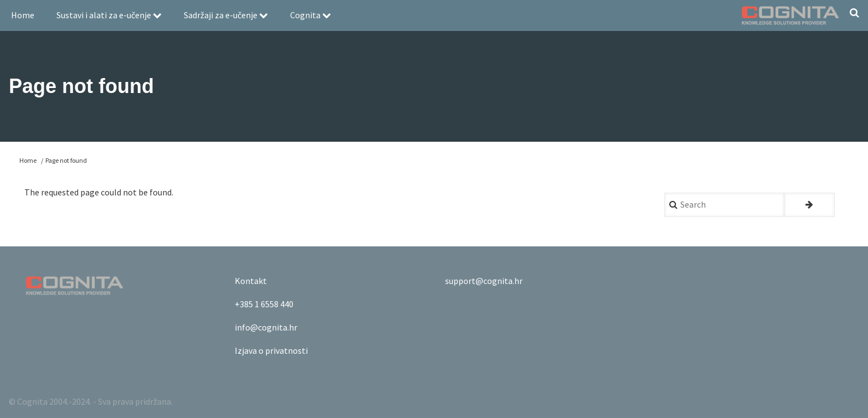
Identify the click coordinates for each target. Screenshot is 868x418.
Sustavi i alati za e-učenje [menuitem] (109, 15)
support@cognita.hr (484, 281)
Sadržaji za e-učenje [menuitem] (226, 15)
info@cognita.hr (266, 327)
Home (28, 160)
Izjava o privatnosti (271, 350)
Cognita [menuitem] (311, 15)
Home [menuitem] (23, 15)
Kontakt (251, 281)
